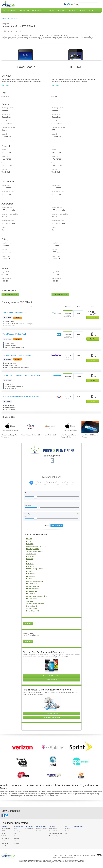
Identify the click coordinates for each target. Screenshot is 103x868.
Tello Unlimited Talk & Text (14, 334)
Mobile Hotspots (29, 829)
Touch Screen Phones (55, 833)
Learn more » (6, 85)
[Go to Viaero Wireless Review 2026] (30, 427)
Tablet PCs (28, 831)
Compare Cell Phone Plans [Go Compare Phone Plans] (52, 676)
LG (14, 836)
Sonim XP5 (30, 559)
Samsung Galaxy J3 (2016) (35, 569)
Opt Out (99, 855)
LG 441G (29, 539)
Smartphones (52, 829)
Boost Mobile (5, 846)
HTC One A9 (30, 566)
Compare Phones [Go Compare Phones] (52, 680)
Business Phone (24, 10)
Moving (91, 10)
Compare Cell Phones (8, 18)
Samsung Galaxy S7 (33, 609)
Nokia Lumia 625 (32, 591)
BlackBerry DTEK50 (33, 549)
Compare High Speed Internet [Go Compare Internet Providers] (51, 717)
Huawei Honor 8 (31, 576)
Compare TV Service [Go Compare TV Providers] (51, 714)
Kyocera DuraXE (32, 606)
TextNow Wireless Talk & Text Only (18, 355)
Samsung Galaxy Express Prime (37, 596)
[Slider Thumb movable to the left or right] (36, 498)
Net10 (3, 841)
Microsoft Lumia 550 (33, 611)
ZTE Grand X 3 (31, 554)
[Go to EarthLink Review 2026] (50, 427)
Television (39, 831)
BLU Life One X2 (32, 599)
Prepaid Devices (53, 831)
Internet (51, 10)
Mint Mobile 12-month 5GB (14, 313)
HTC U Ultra (30, 556)
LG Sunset (30, 571)
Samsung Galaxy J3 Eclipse (35, 603)
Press (76, 4)
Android (67, 829)
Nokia (15, 841)
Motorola (16, 838)
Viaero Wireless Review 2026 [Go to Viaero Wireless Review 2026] (31, 435)
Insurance (72, 10)
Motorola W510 (31, 574)
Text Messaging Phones (55, 836)
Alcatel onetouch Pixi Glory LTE (36, 546)
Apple (15, 829)
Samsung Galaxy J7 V (33, 586)
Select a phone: (52, 456)
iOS (65, 833)
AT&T (3, 831)
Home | (56, 855)
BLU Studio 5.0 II (32, 584)
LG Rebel (29, 541)
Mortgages (82, 10)
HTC (15, 833)
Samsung (16, 843)
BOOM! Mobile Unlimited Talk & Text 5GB (21, 396)
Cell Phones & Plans (9, 10)
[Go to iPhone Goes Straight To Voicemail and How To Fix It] (10, 427)
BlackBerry (17, 831)
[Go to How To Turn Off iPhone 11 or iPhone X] (90, 427)
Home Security (61, 10)
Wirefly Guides (77, 827)
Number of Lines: (52, 477)
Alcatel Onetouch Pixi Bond (35, 581)
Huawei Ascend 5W (32, 589)
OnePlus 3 (30, 601)
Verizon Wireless (6, 829)
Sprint (3, 833)
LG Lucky (29, 579)
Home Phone (37, 10)
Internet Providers (41, 829)
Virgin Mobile (5, 838)
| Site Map (93, 855)
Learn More (28, 623)
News (71, 4)
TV (45, 10)
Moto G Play (30, 544)
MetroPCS (5, 843)
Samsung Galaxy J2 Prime (35, 551)
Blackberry (67, 831)
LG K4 (28, 561)
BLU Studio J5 (31, 594)
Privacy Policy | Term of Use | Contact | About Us (74, 855)
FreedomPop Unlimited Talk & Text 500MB (21, 376)
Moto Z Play (30, 564)
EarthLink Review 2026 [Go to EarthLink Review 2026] (49, 435)
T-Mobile (4, 836)
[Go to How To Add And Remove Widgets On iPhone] (70, 427)
